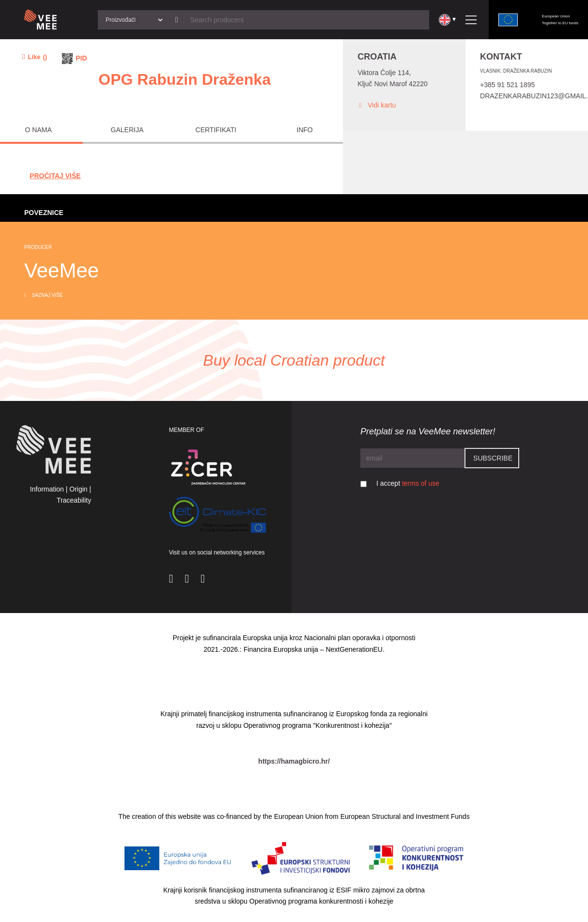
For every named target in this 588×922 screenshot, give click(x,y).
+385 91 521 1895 (507, 85)
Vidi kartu (377, 105)
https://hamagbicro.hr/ (294, 761)
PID (81, 58)
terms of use (421, 483)
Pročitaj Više (55, 176)
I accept (408, 483)
